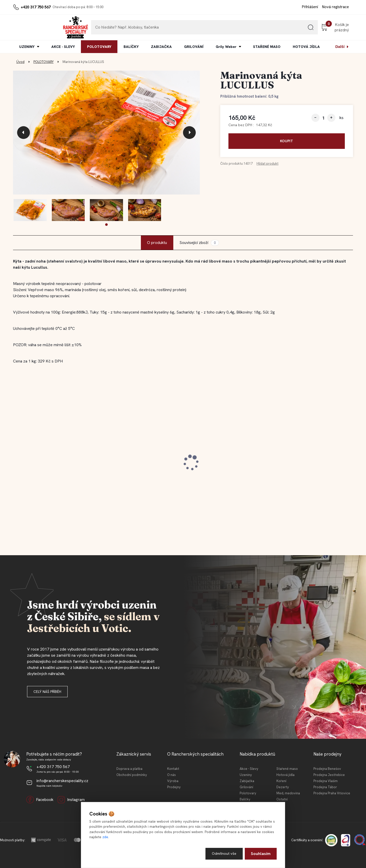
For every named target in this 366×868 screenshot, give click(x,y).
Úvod (20, 62)
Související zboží (199, 243)
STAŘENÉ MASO (267, 47)
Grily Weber (226, 47)
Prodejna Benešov (327, 769)
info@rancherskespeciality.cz (62, 781)
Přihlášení (310, 7)
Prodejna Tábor (325, 787)
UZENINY (27, 47)
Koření (281, 781)
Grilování (246, 787)
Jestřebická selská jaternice (46, 463)
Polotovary (248, 793)
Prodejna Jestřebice (329, 775)
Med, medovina (288, 793)
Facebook (40, 800)
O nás (172, 775)
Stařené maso (287, 769)
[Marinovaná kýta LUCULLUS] (106, 133)
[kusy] (323, 118)
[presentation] (23, 133)
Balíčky (245, 799)
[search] (285, 29)
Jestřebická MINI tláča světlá (304, 463)
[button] (106, 225)
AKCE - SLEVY (63, 47)
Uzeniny (246, 775)
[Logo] (29, 27)
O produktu (157, 243)
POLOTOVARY (99, 47)
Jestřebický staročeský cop (131, 463)
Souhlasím (261, 853)
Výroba (173, 781)
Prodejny (174, 787)
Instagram (71, 800)
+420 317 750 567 (36, 7)
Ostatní (282, 799)
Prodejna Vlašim (326, 781)
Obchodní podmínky (132, 775)
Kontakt (173, 769)
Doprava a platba (129, 769)
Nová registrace (335, 7)
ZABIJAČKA (161, 47)
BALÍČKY (131, 47)
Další (340, 47)
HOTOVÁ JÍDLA (306, 47)
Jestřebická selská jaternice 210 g (224, 463)
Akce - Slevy (249, 769)
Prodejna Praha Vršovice (332, 793)
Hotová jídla (285, 775)
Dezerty (283, 787)
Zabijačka (247, 781)
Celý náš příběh (47, 692)
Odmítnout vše (223, 853)
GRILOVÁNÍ (194, 47)
